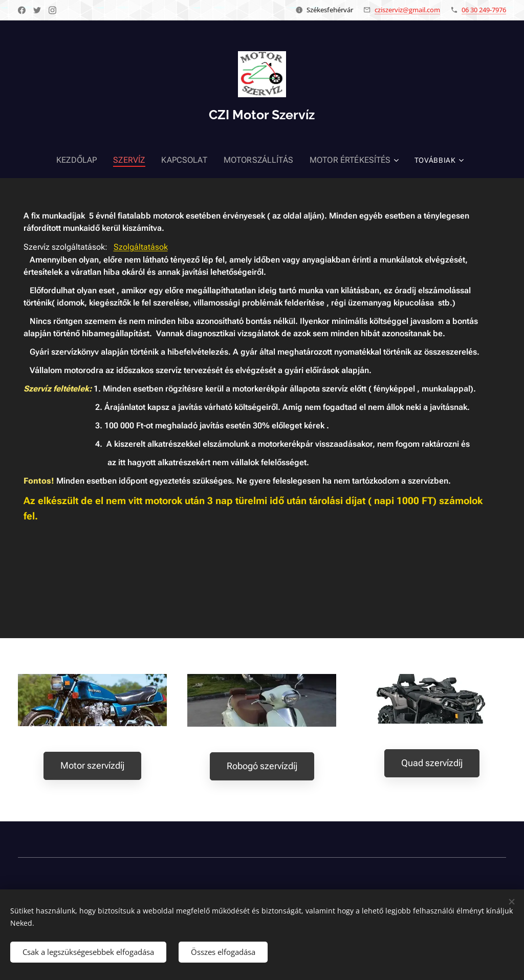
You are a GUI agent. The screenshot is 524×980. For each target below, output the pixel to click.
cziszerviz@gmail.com (407, 10)
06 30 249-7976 (484, 10)
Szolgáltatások (141, 247)
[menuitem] (70, 160)
